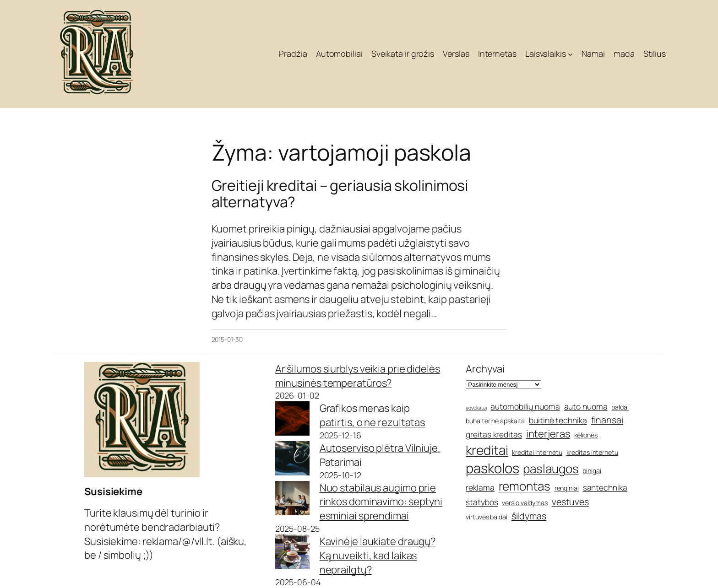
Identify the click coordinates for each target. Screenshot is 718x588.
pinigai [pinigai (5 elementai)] (592, 471)
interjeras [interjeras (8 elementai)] (548, 434)
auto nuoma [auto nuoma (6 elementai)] (586, 406)
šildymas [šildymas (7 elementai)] (529, 516)
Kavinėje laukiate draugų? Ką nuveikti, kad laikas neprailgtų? (378, 556)
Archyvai (485, 369)
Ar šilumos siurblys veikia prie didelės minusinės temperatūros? (358, 376)
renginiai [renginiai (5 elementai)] (567, 488)
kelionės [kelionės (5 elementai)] (586, 435)
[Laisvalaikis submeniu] (570, 54)
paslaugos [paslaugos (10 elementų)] (551, 469)
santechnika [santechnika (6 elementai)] (605, 487)
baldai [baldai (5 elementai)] (620, 407)
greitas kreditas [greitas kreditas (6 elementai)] (494, 434)
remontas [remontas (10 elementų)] (525, 486)
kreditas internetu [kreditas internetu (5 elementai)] (592, 452)
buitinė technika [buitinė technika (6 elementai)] (558, 420)
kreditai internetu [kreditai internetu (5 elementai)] (537, 452)
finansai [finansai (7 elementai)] (607, 420)
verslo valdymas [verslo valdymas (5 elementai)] (525, 503)
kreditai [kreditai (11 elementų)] (487, 450)
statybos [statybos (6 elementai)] (482, 502)
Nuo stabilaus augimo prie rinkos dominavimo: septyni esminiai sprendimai (381, 502)
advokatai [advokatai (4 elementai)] (476, 408)
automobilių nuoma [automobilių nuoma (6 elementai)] (525, 406)
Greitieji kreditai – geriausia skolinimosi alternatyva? (340, 194)
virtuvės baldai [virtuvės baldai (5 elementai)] (487, 517)
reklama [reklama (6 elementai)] (480, 487)
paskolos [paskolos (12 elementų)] (492, 468)
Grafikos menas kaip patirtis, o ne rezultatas (373, 415)
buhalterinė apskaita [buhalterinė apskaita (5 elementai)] (495, 421)
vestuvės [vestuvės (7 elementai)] (570, 502)
